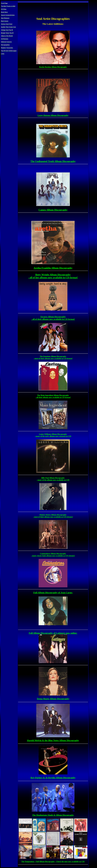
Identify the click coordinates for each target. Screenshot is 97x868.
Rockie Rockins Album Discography (53, 68)
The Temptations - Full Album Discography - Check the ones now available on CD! (53, 862)
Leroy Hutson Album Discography (53, 116)
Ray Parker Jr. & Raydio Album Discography (53, 778)
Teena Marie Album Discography (53, 699)
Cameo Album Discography (53, 211)
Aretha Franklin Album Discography (53, 269)
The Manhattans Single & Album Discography (53, 815)
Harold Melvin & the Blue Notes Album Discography (53, 740)
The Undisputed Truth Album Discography (53, 162)
